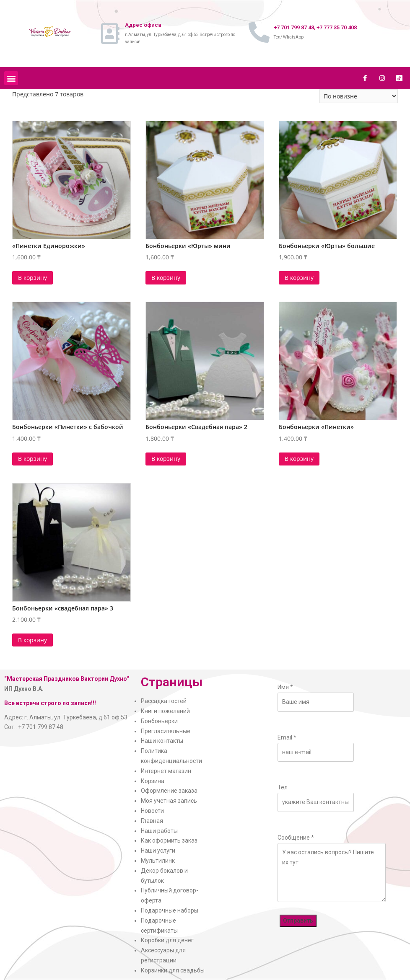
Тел (283, 787)
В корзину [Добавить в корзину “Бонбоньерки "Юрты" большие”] (299, 278)
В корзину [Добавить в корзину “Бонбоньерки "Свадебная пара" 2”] (166, 459)
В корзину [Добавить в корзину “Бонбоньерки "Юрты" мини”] (166, 278)
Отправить (298, 921)
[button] (11, 78)
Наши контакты (162, 741)
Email (287, 737)
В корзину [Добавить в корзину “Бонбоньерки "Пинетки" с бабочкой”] (32, 459)
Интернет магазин (166, 771)
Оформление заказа (169, 791)
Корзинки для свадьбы (173, 970)
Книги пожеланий (165, 711)
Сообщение (296, 838)
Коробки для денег (167, 940)
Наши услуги (158, 851)
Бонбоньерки (159, 721)
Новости (152, 811)
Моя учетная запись (169, 801)
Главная (152, 821)
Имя (285, 687)
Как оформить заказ (169, 840)
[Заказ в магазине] (359, 96)
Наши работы (159, 831)
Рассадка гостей (164, 701)
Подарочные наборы (170, 910)
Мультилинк (158, 861)
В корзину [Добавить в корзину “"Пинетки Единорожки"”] (32, 278)
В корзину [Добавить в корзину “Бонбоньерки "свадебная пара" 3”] (32, 640)
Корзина (153, 781)
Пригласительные (166, 731)
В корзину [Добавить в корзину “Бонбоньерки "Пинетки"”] (299, 459)
